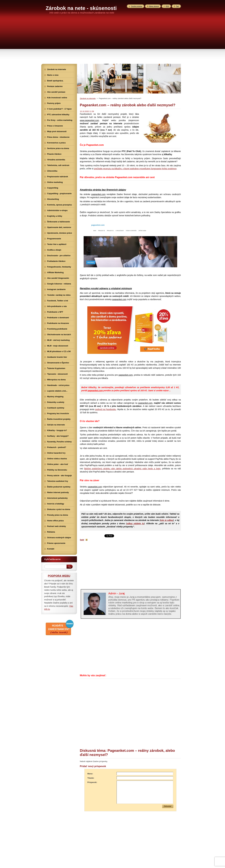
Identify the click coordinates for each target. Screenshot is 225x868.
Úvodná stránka (137, 6)
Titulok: (91, 778)
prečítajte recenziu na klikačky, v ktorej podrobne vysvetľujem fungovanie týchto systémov (135, 169)
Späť (82, 540)
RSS (167, 6)
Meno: (90, 774)
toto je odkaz (167, 520)
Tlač (177, 6)
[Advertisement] (113, 42)
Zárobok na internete (88, 98)
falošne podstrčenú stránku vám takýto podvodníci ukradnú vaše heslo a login (122, 469)
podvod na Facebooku (106, 409)
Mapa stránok (154, 6)
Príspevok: (92, 782)
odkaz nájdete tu (135, 524)
